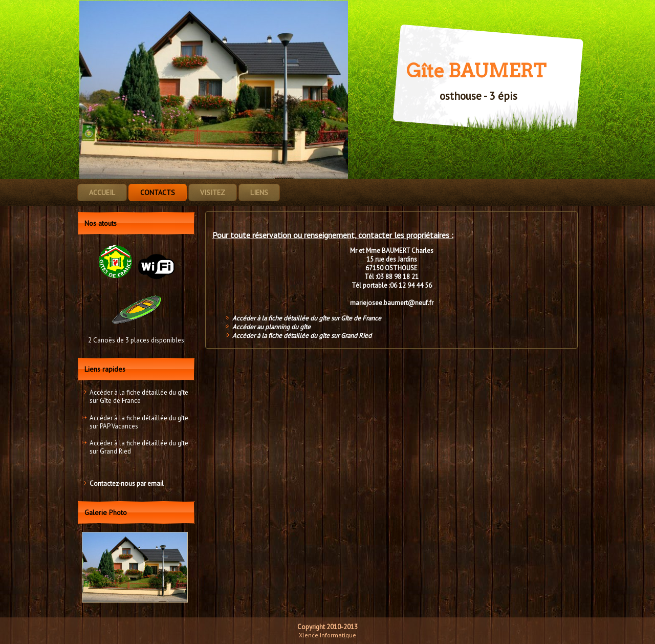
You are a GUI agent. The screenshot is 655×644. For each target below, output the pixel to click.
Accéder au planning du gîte (271, 327)
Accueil (102, 192)
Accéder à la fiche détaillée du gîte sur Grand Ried (139, 447)
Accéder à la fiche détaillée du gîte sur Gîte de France (139, 396)
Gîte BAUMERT (476, 71)
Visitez (213, 192)
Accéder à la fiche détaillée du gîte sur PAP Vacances (139, 422)
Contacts (158, 192)
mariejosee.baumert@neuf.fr (392, 303)
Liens (259, 192)
